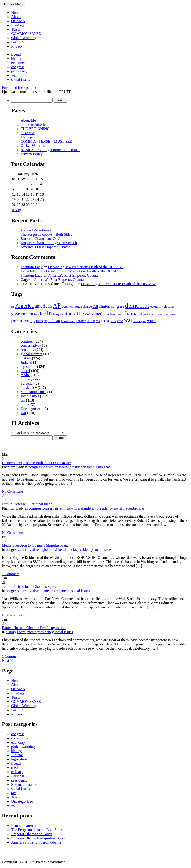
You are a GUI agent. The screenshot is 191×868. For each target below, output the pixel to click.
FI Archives (20, 433)
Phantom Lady (32, 267)
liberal (16, 54)
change (87, 307)
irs (62, 314)
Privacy (17, 46)
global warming (32, 354)
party (147, 314)
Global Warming (24, 38)
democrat (137, 305)
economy (18, 63)
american (43, 306)
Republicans (68, 321)
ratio (39, 321)
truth (114, 321)
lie (81, 314)
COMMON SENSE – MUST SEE (46, 141)
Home (16, 13)
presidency (19, 71)
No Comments (13, 491)
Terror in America (34, 125)
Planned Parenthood (36, 230)
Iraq (56, 314)
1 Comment (11, 574)
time (106, 320)
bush (65, 306)
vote (120, 321)
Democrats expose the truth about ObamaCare (36, 463)
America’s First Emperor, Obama (46, 247)
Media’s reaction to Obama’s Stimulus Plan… (36, 545)
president (20, 320)
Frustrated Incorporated (20, 88)
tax (98, 321)
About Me (28, 120)
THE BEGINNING (35, 129)
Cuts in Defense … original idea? (27, 504)
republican (52, 321)
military (111, 314)
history (16, 58)
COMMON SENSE (26, 34)
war (14, 75)
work (151, 321)
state (91, 320)
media (100, 314)
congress (18, 67)
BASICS (18, 42)
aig (13, 307)
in (50, 313)
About (16, 17)
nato (119, 314)
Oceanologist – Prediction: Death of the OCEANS (86, 267)
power (173, 314)
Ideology (18, 25)
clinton (105, 306)
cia (95, 306)
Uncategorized (31, 409)
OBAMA (18, 21)
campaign (76, 307)
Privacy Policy (32, 154)
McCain (89, 315)
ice (43, 314)
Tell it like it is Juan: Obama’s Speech (30, 587)
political (157, 314)
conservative (30, 345)
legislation (28, 367)
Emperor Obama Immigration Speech (49, 243)
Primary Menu (13, 4)
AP (57, 306)
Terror (16, 29)
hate (37, 314)
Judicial (26, 362)
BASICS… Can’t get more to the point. (50, 150)
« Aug (17, 210)
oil (140, 314)
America (24, 306)
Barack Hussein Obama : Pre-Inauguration (34, 628)
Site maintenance (33, 392)
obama (130, 313)
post (166, 314)
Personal (27, 383)
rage (33, 321)
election (169, 307)
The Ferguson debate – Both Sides (46, 234)
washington (140, 321)
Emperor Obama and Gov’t (41, 239)
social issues (21, 80)
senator (81, 321)
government (22, 314)
